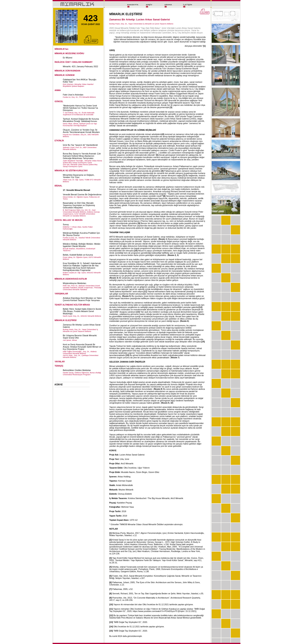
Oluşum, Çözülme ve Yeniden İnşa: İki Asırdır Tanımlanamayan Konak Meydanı (81, 131)
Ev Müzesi (68, 58)
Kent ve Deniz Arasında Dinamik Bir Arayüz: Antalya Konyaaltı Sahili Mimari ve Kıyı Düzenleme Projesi (82, 347)
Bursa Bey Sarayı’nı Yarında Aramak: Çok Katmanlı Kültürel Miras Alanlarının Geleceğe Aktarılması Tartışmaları (82, 156)
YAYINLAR (60, 362)
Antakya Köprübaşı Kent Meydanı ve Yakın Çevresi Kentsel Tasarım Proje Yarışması (82, 299)
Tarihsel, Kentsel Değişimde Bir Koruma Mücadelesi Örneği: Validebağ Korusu (81, 120)
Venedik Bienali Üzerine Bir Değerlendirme (82, 195)
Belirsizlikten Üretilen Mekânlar (77, 370)
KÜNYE (59, 385)
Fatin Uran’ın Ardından (73, 95)
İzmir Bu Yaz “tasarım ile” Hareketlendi (80, 145)
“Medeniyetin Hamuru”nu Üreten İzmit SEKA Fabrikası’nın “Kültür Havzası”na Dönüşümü (80, 108)
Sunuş (66, 224)
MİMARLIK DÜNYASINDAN (68, 71)
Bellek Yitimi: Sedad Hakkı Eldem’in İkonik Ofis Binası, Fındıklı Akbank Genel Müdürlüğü (82, 311)
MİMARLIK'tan (62, 49)
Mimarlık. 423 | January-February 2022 (80, 66)
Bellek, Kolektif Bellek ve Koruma (78, 255)
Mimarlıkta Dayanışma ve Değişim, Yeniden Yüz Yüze (79, 176)
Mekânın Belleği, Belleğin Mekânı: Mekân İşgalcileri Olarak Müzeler (82, 245)
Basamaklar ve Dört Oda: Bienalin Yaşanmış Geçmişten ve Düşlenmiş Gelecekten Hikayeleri (79, 205)
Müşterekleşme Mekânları (75, 283)
